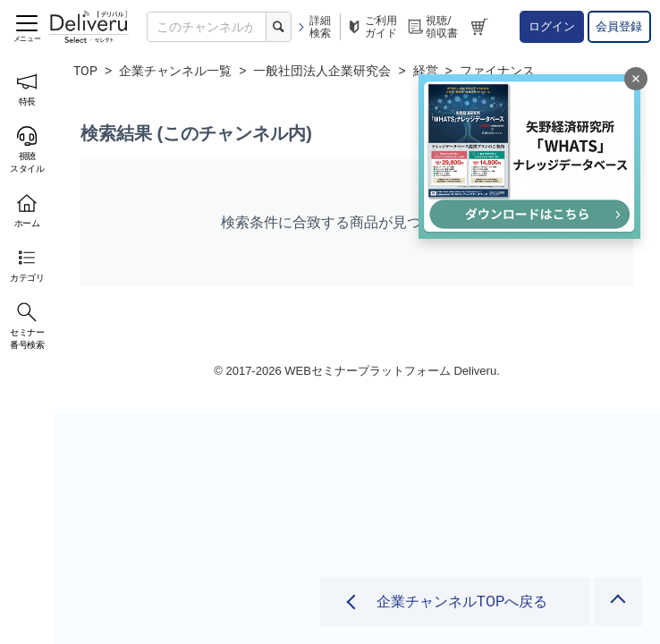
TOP (85, 71)
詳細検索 (313, 27)
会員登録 (619, 26)
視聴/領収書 (432, 27)
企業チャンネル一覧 (175, 71)
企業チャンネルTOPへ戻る (462, 602)
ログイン (552, 26)
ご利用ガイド (371, 27)
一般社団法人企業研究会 (322, 71)
